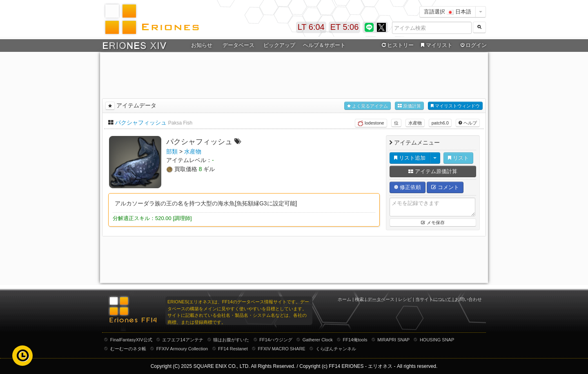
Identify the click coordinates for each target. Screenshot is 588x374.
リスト (458, 158)
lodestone (371, 123)
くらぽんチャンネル (336, 349)
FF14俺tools (355, 340)
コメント (445, 187)
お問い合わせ (468, 299)
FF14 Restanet (233, 349)
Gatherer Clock (318, 340)
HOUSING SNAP (437, 340)
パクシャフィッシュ (141, 122)
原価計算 (409, 106)
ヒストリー (397, 45)
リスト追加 (410, 158)
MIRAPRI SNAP (393, 340)
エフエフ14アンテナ (183, 340)
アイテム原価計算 (433, 171)
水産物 (415, 123)
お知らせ (202, 45)
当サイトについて (433, 299)
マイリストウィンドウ (455, 106)
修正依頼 (408, 187)
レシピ (405, 299)
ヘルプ (468, 123)
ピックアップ (279, 45)
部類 (172, 151)
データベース (238, 45)
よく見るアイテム (367, 106)
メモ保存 (433, 223)
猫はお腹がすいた (231, 340)
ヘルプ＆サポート (324, 45)
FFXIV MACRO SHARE (282, 349)
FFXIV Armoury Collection (182, 349)
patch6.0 (440, 123)
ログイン (473, 45)
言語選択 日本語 (448, 12)
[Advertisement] (294, 74)
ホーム (344, 299)
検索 (359, 299)
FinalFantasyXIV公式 (131, 340)
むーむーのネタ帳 (128, 349)
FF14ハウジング (276, 340)
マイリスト (435, 45)
